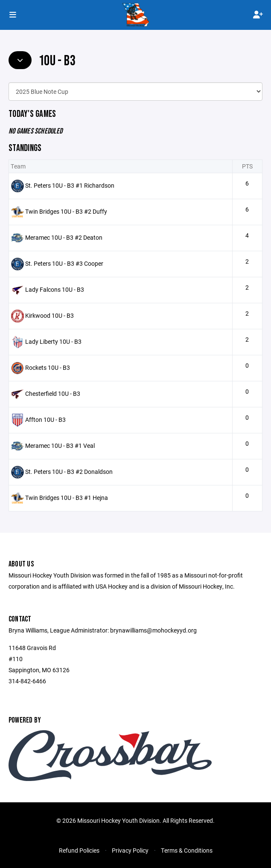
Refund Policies (79, 850)
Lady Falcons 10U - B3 (55, 289)
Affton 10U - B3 (45, 419)
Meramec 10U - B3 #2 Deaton (64, 237)
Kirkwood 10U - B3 (50, 315)
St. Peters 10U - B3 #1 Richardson (70, 185)
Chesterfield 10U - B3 (53, 393)
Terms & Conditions (187, 850)
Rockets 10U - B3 (48, 367)
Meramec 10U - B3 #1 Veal (60, 446)
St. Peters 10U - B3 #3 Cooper (64, 263)
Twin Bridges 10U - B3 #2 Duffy (66, 211)
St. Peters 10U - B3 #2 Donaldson (69, 472)
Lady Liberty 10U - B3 (53, 341)
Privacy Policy (130, 850)
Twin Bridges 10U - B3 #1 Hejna (67, 498)
